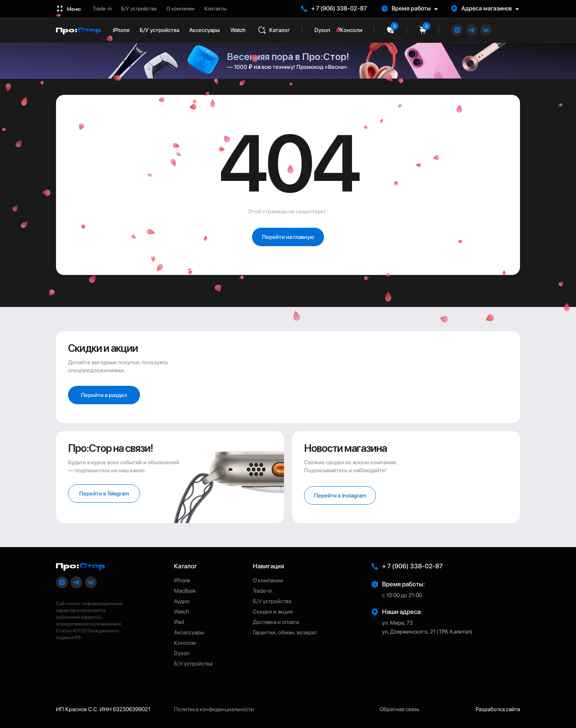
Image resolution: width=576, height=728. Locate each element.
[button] (413, 9)
